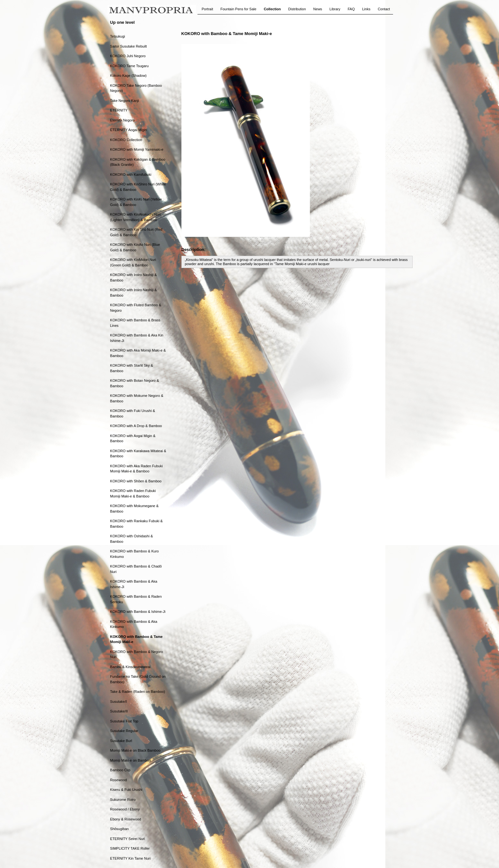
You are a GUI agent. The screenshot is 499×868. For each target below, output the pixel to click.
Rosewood (118, 780)
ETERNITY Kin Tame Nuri (130, 858)
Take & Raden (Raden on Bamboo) (138, 692)
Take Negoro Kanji (125, 101)
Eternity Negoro (122, 120)
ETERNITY (119, 110)
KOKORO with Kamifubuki (131, 174)
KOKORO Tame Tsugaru (129, 66)
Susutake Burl (121, 741)
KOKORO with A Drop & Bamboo (136, 426)
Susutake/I (118, 702)
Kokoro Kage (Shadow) (128, 76)
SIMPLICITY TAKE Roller (130, 848)
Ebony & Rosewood (126, 819)
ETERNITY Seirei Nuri (128, 839)
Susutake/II (119, 711)
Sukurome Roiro (123, 800)
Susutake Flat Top (124, 721)
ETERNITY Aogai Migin (128, 130)
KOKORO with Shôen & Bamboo (136, 481)
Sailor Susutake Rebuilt (128, 46)
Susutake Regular (124, 731)
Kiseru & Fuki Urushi (126, 790)
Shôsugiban (119, 829)
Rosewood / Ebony (125, 809)
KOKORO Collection (126, 140)
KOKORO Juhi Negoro (128, 56)
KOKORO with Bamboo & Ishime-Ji (138, 612)
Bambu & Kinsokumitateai (130, 667)
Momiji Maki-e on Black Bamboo (135, 750)
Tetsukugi (118, 36)
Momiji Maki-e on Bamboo (131, 760)
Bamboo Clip (120, 770)
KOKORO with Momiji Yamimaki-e (137, 149)
